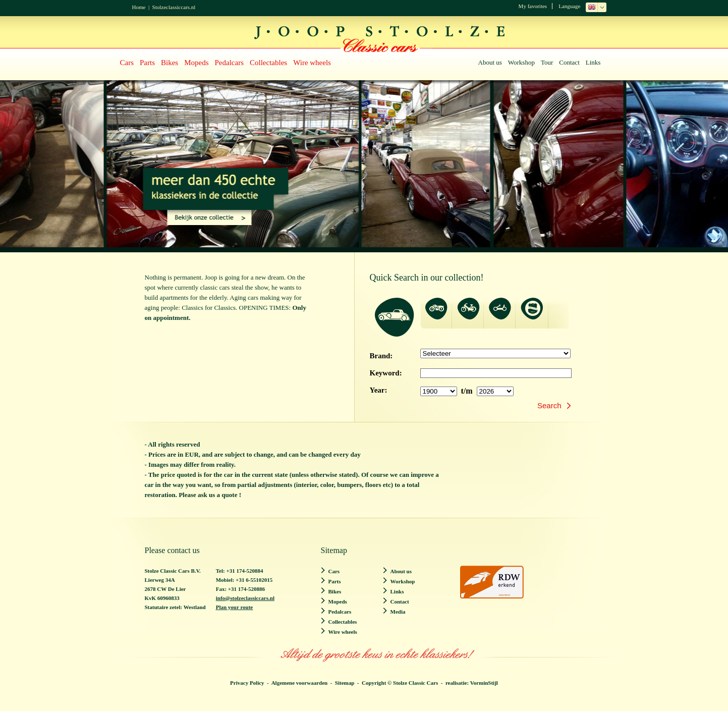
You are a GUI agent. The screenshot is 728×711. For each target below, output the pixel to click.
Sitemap (345, 683)
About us (490, 62)
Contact (569, 62)
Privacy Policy (247, 683)
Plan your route (235, 607)
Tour (547, 62)
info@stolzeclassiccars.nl (245, 598)
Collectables (268, 63)
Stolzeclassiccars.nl (174, 7)
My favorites (533, 6)
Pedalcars (229, 63)
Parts (147, 63)
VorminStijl (484, 683)
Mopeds (196, 63)
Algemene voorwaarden (300, 683)
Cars (127, 63)
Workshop (521, 62)
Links (593, 62)
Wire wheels (312, 63)
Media (398, 612)
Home (139, 7)
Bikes (170, 63)
